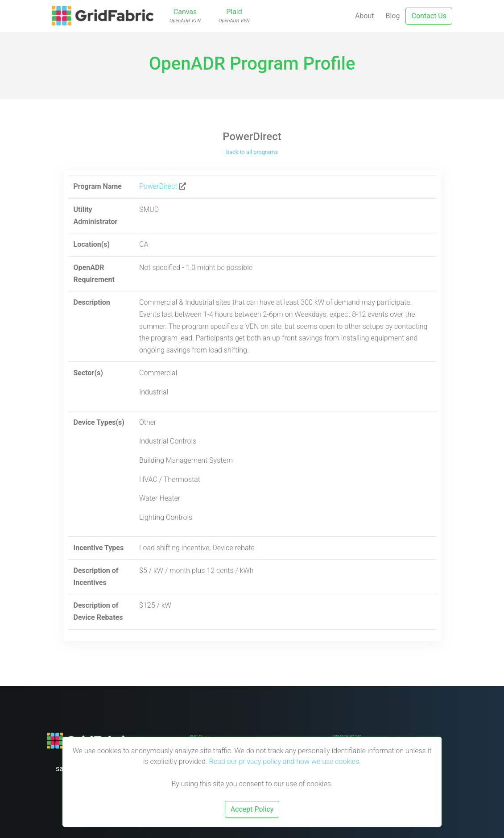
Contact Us (429, 16)
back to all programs (252, 152)
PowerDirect (158, 186)
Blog (393, 16)
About (365, 16)
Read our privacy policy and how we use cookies (284, 761)
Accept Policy (252, 809)
